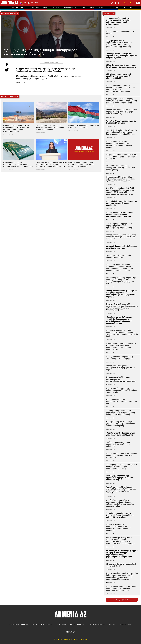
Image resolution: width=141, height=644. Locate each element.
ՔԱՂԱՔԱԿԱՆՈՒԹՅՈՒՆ (19, 625)
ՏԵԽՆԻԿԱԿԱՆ (126, 625)
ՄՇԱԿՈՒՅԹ (71, 632)
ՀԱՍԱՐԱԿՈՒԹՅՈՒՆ (97, 625)
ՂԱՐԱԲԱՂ (62, 625)
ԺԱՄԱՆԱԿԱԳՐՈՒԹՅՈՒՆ (43, 625)
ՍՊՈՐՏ (112, 625)
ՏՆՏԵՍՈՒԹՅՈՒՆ (77, 625)
